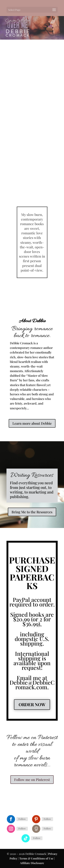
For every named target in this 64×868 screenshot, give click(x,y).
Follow (22, 819)
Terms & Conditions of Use (36, 858)
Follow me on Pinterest (32, 779)
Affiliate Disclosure (32, 863)
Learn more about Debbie (32, 423)
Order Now (32, 704)
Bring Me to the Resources (32, 512)
